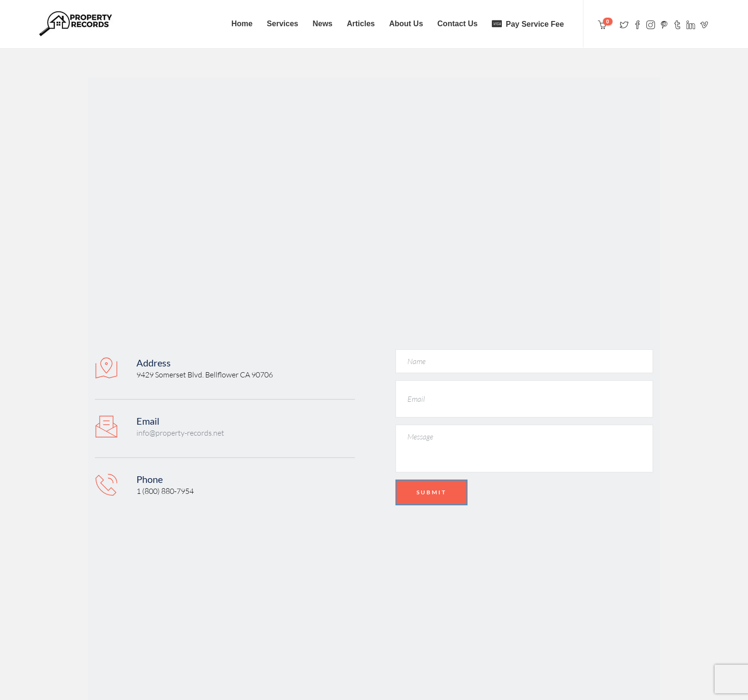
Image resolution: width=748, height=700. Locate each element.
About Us (406, 24)
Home (242, 24)
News (322, 24)
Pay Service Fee (535, 24)
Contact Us (457, 24)
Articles (361, 24)
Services (282, 24)
